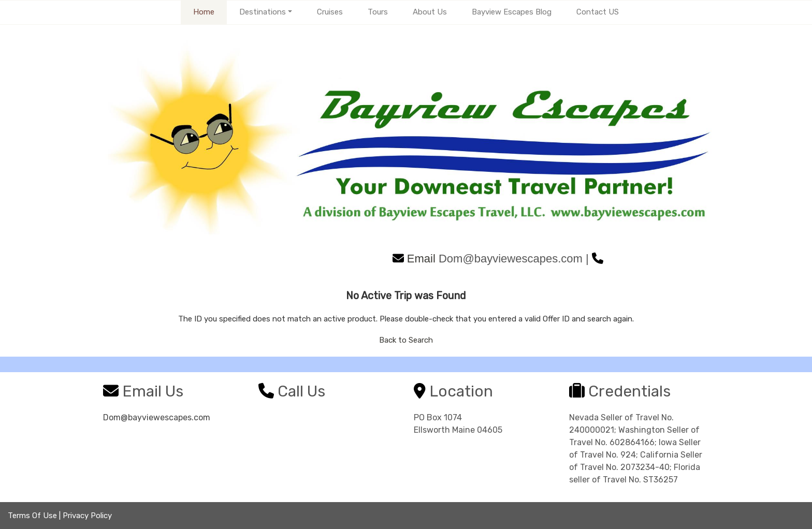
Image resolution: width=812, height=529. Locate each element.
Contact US (598, 12)
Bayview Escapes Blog (512, 12)
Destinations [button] (263, 12)
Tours (378, 12)
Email (414, 259)
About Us (430, 12)
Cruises (330, 12)
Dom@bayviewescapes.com (157, 417)
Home (204, 12)
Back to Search (406, 340)
